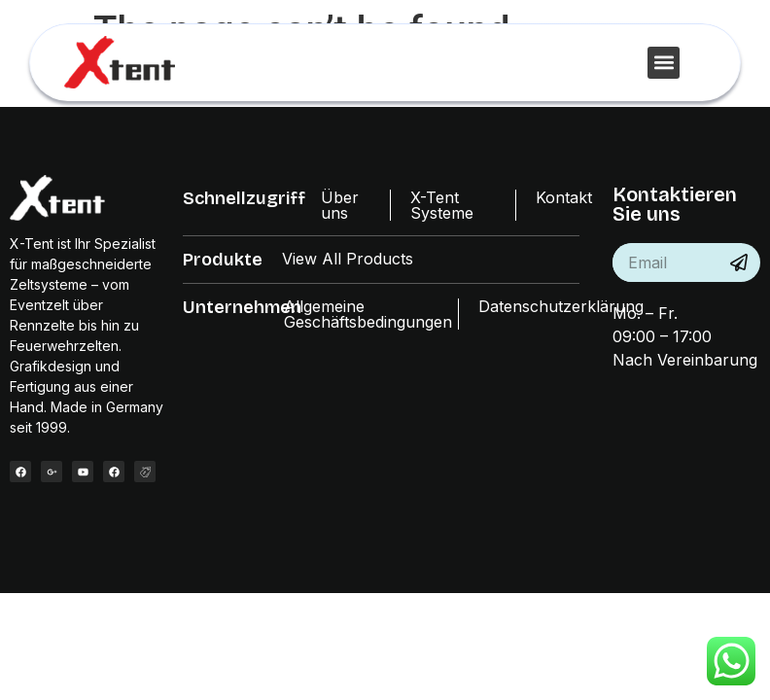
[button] (664, 63)
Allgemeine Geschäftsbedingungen (368, 314)
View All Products (348, 259)
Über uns (340, 205)
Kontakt (564, 197)
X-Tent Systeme (442, 205)
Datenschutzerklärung (561, 306)
